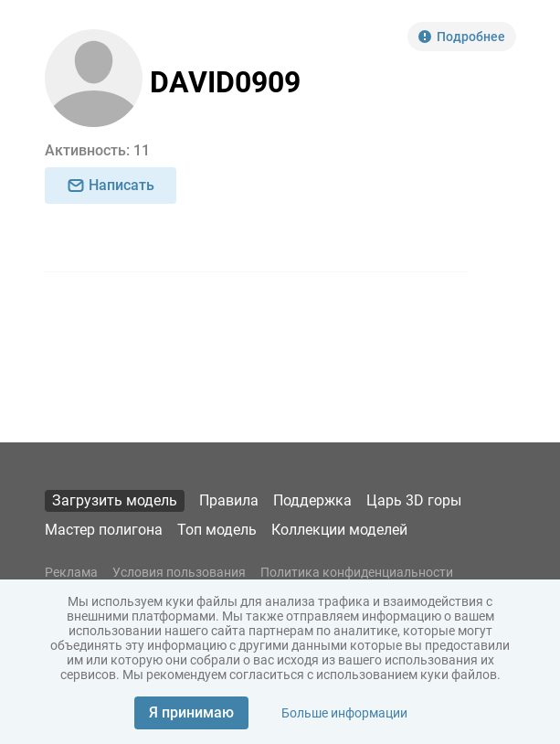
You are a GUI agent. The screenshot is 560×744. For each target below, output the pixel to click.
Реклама (71, 572)
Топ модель (217, 530)
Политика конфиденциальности (357, 572)
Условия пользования (179, 572)
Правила (229, 500)
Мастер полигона (104, 530)
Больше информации (344, 713)
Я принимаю (191, 712)
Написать (111, 185)
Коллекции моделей (339, 530)
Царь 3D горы (414, 500)
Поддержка (312, 500)
